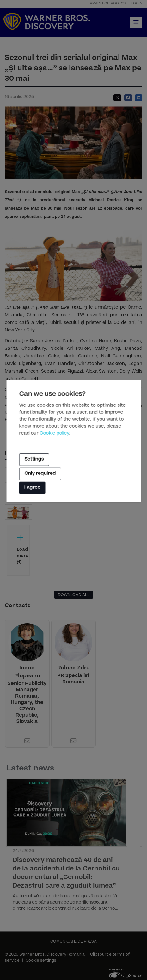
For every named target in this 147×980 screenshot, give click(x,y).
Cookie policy (54, 433)
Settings (34, 459)
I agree (32, 488)
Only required (40, 474)
